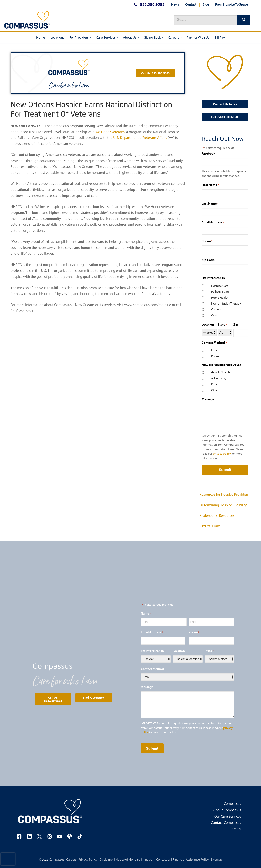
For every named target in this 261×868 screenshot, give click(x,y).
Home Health (220, 297)
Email (215, 350)
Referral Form (210, 526)
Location (208, 324)
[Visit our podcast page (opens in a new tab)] (70, 837)
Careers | (72, 860)
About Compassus (227, 810)
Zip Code (208, 260)
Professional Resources (217, 515)
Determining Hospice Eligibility (223, 505)
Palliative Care (220, 292)
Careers (216, 309)
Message (208, 399)
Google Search (221, 372)
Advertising (219, 378)
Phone (207, 241)
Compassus (232, 804)
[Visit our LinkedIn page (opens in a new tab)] (30, 837)
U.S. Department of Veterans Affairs (140, 138)
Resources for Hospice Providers (224, 494)
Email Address (213, 222)
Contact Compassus (226, 823)
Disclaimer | (107, 860)
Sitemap (216, 860)
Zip (236, 324)
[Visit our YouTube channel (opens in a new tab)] (60, 837)
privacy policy (222, 454)
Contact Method (152, 669)
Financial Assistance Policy (191, 860)
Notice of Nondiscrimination (135, 860)
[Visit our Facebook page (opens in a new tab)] (19, 837)
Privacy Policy (88, 860)
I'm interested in (153, 651)
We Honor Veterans (110, 132)
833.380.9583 (148, 4)
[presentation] (8, 859)
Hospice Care (220, 286)
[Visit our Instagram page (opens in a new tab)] (50, 837)
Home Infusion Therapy (226, 303)
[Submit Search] (244, 20)
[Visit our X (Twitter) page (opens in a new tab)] (40, 837)
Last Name (210, 204)
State (222, 325)
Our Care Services (228, 817)
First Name (210, 185)
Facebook (208, 153)
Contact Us (164, 860)
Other (215, 315)
